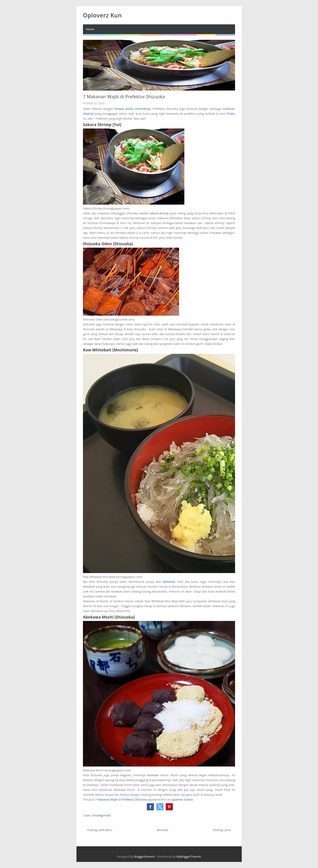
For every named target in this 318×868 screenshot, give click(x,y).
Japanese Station (182, 799)
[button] (150, 807)
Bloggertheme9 (144, 857)
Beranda (163, 830)
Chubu (231, 114)
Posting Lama (222, 830)
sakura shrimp (159, 213)
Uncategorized (101, 815)
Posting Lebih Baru (100, 830)
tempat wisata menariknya (132, 109)
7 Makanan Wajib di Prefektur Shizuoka (121, 799)
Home (90, 29)
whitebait (169, 582)
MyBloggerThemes (189, 857)
